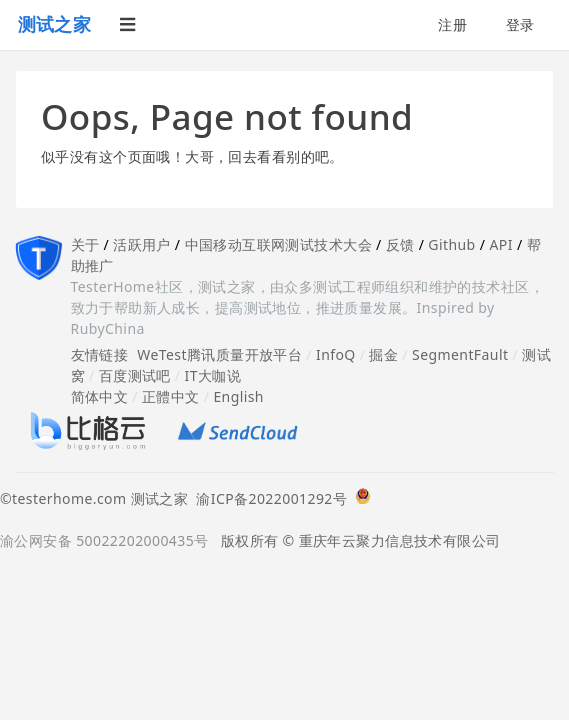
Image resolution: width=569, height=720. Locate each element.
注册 (452, 24)
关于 (85, 244)
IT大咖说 (213, 375)
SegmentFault (460, 354)
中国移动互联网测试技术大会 (278, 244)
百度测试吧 (135, 375)
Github (451, 244)
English (238, 396)
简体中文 (100, 396)
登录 (520, 24)
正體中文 (171, 396)
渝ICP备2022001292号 (267, 498)
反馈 (400, 244)
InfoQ (336, 354)
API (500, 244)
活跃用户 (142, 244)
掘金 (383, 354)
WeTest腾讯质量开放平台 (219, 354)
